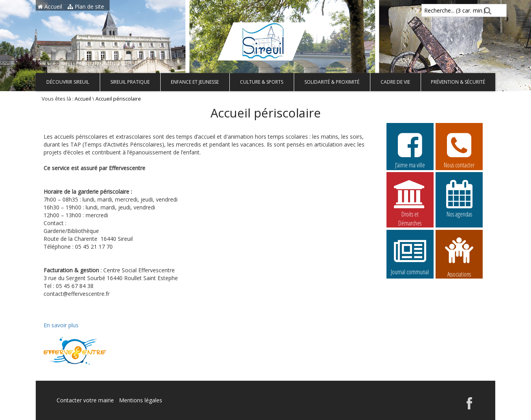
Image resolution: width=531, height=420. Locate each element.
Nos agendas (459, 198)
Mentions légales (141, 400)
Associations (459, 257)
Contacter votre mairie (85, 400)
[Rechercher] (486, 10)
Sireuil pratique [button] (130, 82)
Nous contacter (459, 149)
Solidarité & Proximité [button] (332, 82)
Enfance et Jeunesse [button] (195, 82)
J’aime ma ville (410, 149)
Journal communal (410, 256)
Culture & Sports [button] (262, 82)
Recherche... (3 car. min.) (441, 10)
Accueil (50, 6)
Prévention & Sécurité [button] (458, 82)
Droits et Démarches (410, 199)
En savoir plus (61, 325)
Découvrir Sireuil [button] (68, 82)
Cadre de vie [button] (395, 82)
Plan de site (86, 6)
